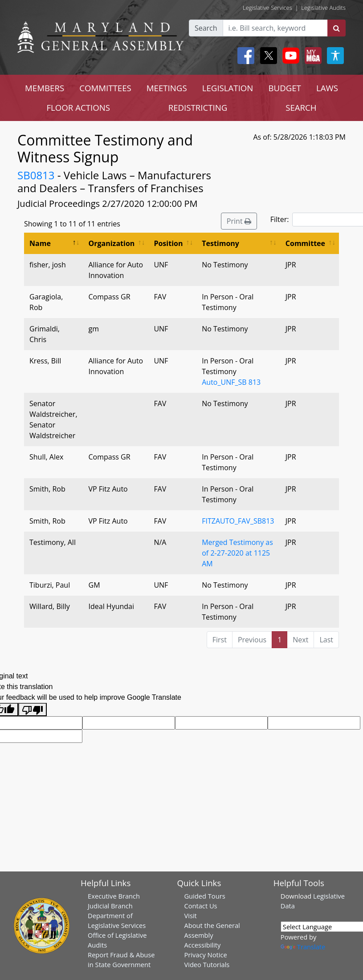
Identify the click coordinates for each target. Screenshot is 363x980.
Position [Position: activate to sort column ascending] (168, 243)
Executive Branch (114, 896)
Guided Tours (204, 896)
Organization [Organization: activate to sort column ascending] (112, 243)
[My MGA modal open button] (311, 56)
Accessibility (202, 945)
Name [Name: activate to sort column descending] (40, 243)
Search (206, 28)
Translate (303, 947)
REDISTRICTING (198, 107)
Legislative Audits (323, 8)
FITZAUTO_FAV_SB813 (238, 521)
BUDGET (284, 88)
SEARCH (301, 107)
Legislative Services (267, 8)
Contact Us (200, 906)
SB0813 (36, 175)
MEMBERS (45, 88)
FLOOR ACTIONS (78, 107)
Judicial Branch (110, 906)
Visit (190, 915)
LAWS (327, 88)
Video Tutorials (207, 964)
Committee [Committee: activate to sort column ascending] (305, 243)
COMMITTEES (105, 88)
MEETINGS (167, 88)
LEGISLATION (228, 88)
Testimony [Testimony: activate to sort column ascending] (220, 243)
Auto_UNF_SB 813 (231, 382)
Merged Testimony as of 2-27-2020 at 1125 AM (237, 553)
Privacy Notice (205, 955)
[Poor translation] (33, 710)
